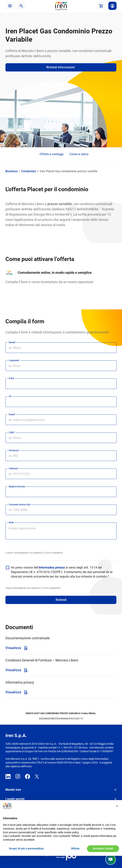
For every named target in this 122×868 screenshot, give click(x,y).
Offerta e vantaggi (52, 154)
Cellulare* (14, 469)
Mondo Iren (13, 790)
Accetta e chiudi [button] (103, 848)
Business (12, 171)
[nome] (61, 348)
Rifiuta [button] (75, 848)
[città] (61, 438)
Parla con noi (100, 860)
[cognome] (61, 366)
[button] (10, 6)
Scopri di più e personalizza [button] (26, 848)
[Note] (61, 533)
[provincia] (61, 456)
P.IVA (11, 378)
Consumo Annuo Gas (20, 505)
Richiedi (61, 600)
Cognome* (14, 360)
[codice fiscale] (61, 402)
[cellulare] (61, 474)
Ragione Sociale (17, 487)
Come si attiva (79, 154)
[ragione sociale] (61, 492)
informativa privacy (52, 568)
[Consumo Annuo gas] (61, 510)
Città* (12, 432)
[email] (61, 420)
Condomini (29, 171)
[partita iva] (61, 384)
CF (10, 396)
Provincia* (14, 451)
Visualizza (17, 648)
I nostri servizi (15, 799)
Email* (12, 414)
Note (11, 523)
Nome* (12, 342)
